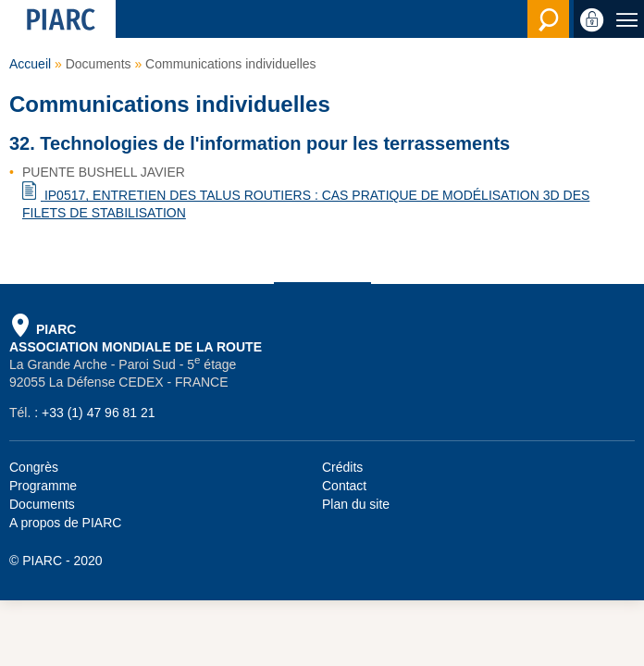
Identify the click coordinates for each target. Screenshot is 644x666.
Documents (42, 504)
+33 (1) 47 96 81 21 (99, 413)
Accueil (30, 64)
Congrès (34, 467)
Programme (43, 486)
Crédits (342, 467)
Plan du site (356, 504)
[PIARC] (58, 19)
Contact (344, 486)
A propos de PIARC (65, 523)
